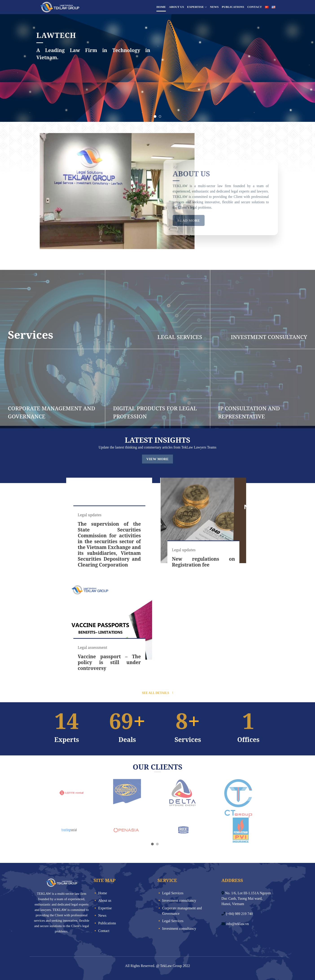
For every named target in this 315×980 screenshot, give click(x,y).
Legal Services (173, 893)
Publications (233, 7)
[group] (109, 526)
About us (176, 7)
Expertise (197, 7)
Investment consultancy (179, 900)
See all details (155, 693)
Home (161, 7)
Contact (255, 7)
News (214, 7)
